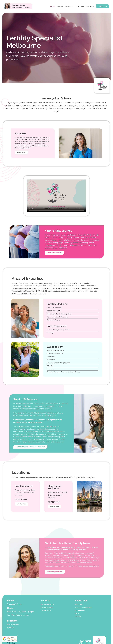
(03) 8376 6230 (21, 500)
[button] (69, 6)
